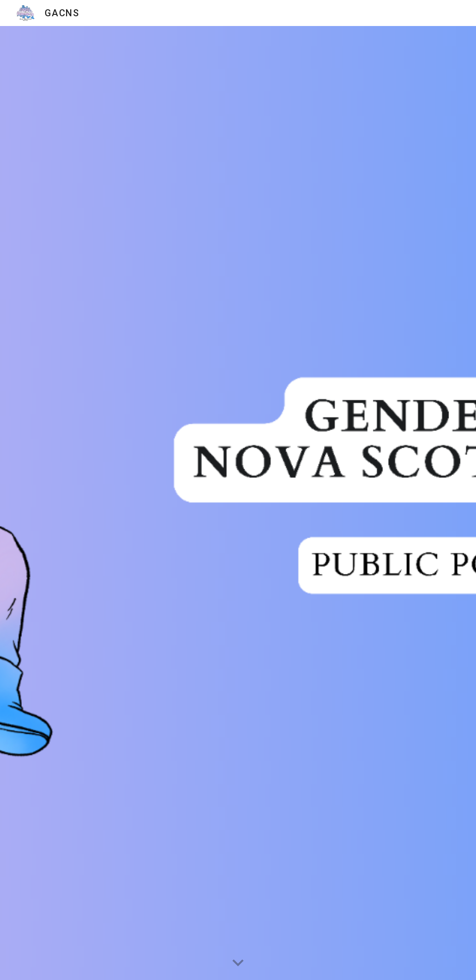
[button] (238, 963)
